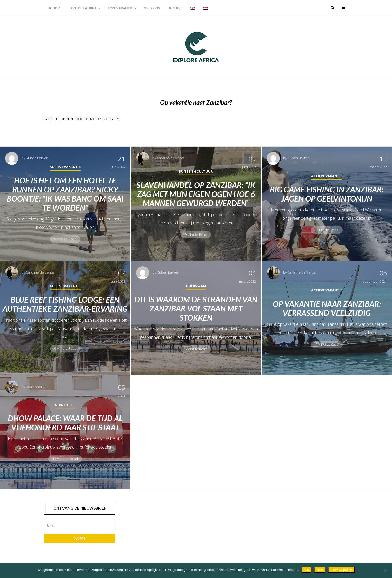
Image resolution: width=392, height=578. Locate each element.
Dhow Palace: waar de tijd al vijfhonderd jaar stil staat (65, 423)
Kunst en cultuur (196, 171)
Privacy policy (341, 570)
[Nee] (386, 570)
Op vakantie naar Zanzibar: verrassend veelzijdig (327, 308)
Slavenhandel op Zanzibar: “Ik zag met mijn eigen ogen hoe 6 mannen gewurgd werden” (196, 194)
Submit (80, 538)
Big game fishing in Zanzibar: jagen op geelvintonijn (327, 194)
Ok (307, 570)
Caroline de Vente (171, 158)
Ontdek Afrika (84, 8)
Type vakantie (120, 8)
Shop (175, 8)
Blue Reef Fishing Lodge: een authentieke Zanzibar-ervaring (65, 304)
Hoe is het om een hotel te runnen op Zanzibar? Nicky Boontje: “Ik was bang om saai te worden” (65, 194)
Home (55, 8)
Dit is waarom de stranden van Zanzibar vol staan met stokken (196, 308)
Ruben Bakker (37, 158)
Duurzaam (196, 285)
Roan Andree (36, 387)
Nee (320, 570)
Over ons (152, 8)
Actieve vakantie (65, 167)
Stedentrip (65, 405)
